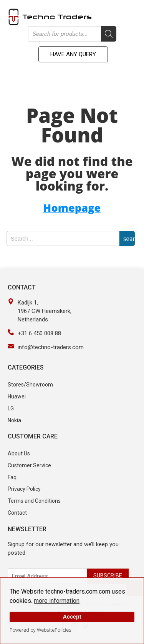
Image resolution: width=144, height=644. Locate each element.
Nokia (14, 420)
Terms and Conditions (34, 501)
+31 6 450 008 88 (39, 333)
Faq (12, 477)
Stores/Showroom (30, 385)
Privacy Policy (24, 489)
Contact (17, 513)
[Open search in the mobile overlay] (72, 34)
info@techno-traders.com (51, 347)
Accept (72, 617)
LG (11, 408)
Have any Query (73, 54)
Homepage (72, 208)
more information (57, 601)
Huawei (17, 396)
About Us (19, 453)
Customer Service (29, 465)
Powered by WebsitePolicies (40, 630)
